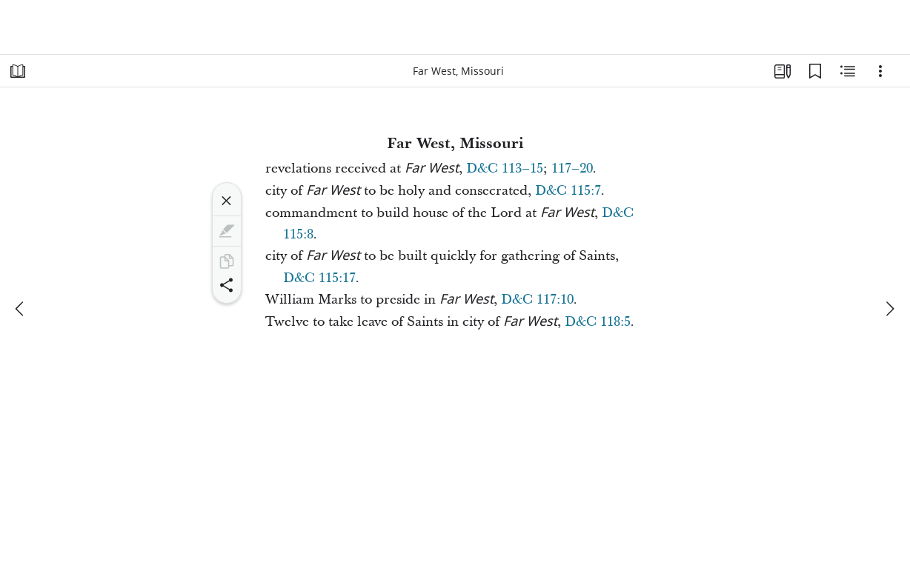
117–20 (572, 168)
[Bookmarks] (815, 71)
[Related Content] (848, 71)
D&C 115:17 (319, 278)
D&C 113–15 (505, 168)
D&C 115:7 (568, 191)
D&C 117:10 (537, 300)
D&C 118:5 (598, 322)
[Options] (880, 71)
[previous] (21, 309)
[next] (889, 309)
